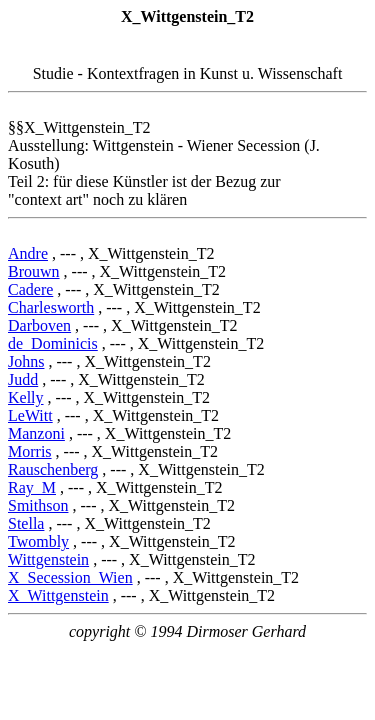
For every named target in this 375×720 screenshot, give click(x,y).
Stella (26, 523)
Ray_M (32, 487)
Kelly (26, 397)
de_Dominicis (53, 343)
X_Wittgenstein (58, 595)
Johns (26, 361)
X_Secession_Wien (70, 577)
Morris (30, 451)
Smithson (38, 505)
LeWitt (30, 415)
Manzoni (36, 433)
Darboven (39, 325)
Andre (28, 253)
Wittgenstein (48, 559)
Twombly (38, 541)
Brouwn (34, 271)
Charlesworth (51, 307)
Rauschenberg (53, 469)
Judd (23, 379)
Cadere (30, 289)
